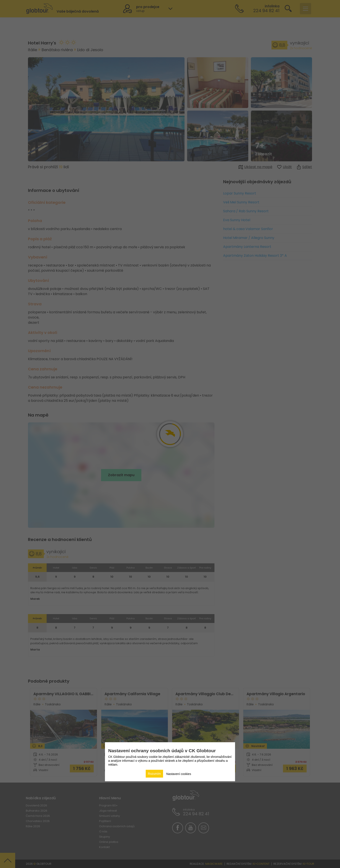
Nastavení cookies (179, 774)
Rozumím (154, 774)
